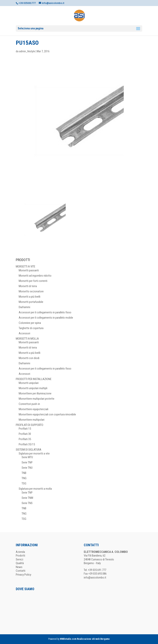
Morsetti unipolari (29, 383)
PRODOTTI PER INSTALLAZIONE (34, 379)
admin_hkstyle (27, 51)
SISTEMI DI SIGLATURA (29, 450)
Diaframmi (24, 307)
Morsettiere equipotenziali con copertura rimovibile (47, 414)
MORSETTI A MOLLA (27, 339)
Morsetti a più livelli (30, 297)
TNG (24, 478)
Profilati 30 (25, 434)
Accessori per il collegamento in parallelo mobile (46, 318)
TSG (24, 483)
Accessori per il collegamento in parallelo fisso (45, 312)
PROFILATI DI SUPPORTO (30, 425)
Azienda (20, 552)
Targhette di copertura (31, 328)
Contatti (21, 571)
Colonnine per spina (30, 323)
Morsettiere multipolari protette (37, 399)
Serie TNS (27, 503)
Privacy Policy (23, 575)
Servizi (19, 559)
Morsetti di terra (28, 286)
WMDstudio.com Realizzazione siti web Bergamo (85, 639)
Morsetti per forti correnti (33, 281)
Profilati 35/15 (27, 444)
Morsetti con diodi (29, 358)
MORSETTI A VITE (26, 267)
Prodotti (20, 556)
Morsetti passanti (29, 270)
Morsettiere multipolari (32, 420)
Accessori (24, 333)
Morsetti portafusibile (31, 302)
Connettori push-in (29, 404)
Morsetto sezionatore (31, 291)
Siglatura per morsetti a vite (34, 454)
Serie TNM (27, 498)
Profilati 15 (25, 429)
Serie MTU (27, 457)
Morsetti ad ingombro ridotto (35, 276)
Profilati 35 (25, 439)
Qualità (20, 563)
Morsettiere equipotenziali (34, 409)
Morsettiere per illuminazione (35, 393)
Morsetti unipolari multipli (33, 388)
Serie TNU (27, 468)
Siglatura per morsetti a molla (35, 489)
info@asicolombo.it (95, 578)
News (19, 567)
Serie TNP (27, 462)
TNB (24, 473)
